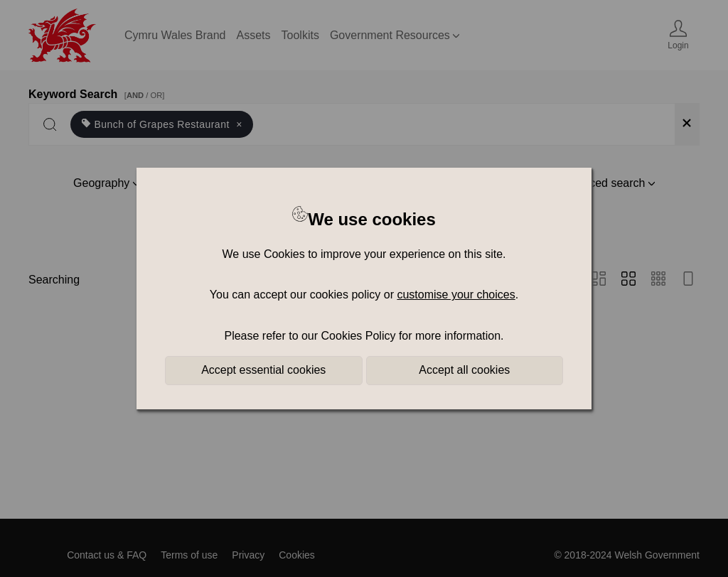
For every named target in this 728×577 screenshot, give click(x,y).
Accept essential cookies (263, 370)
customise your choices (456, 295)
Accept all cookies (464, 370)
